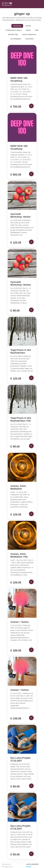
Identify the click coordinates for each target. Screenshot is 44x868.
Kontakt (29, 867)
